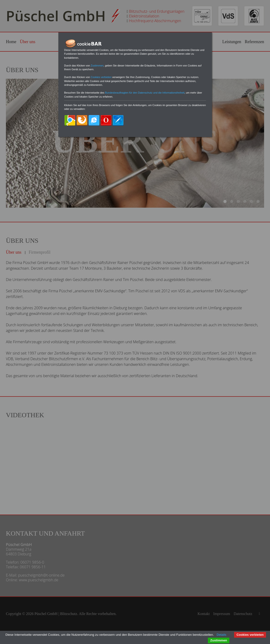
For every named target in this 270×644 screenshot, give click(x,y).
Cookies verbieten (250, 635)
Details (221, 635)
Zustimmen (219, 640)
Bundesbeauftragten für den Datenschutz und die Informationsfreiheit (145, 93)
